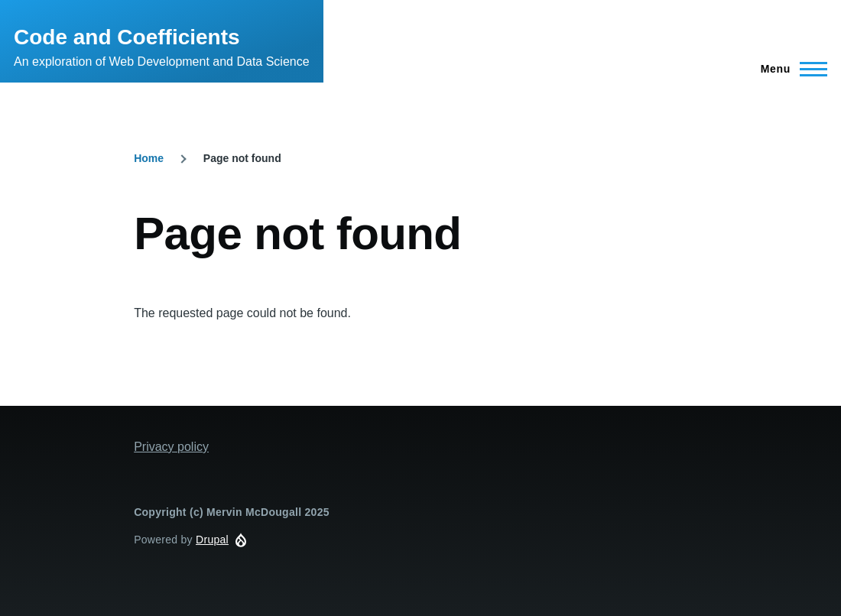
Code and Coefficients (127, 37)
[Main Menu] (789, 69)
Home (149, 158)
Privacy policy (171, 447)
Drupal (212, 540)
